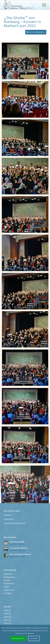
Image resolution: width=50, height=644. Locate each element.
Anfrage (8, 515)
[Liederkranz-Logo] (21, 5)
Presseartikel (9, 583)
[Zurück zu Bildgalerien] (36, 32)
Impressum (9, 519)
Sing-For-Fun (9, 590)
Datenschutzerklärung (15, 523)
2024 (6, 617)
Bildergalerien (9, 577)
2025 (6, 614)
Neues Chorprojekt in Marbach (20, 554)
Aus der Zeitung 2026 (17, 542)
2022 (6, 623)
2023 (6, 620)
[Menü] (43, 5)
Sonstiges (8, 593)
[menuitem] (37, 5)
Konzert (7, 580)
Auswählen (34, 638)
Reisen (6, 587)
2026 (6, 610)
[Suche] (37, 5)
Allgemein (8, 574)
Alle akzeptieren (18, 638)
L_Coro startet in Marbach (18, 548)
